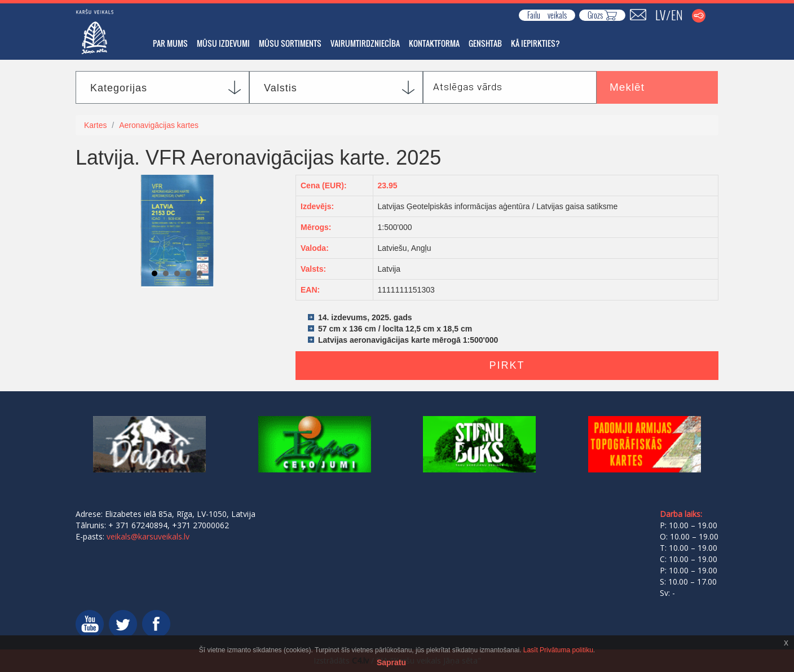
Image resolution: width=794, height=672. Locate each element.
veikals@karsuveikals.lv (148, 536)
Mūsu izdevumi (223, 43)
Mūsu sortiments (290, 43)
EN (677, 15)
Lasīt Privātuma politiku (558, 650)
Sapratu (391, 662)
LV (660, 15)
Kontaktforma (434, 43)
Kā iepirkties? (535, 43)
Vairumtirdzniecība (365, 43)
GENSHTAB (485, 43)
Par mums (170, 43)
